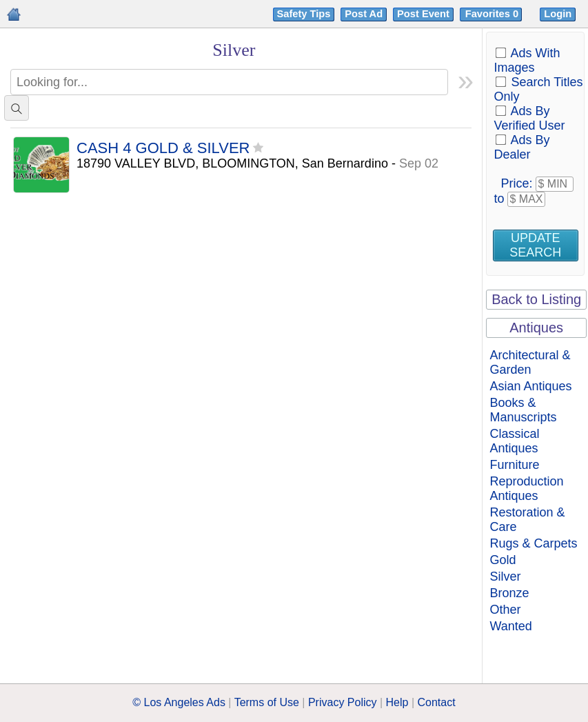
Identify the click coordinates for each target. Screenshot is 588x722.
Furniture (514, 465)
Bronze (509, 593)
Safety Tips (304, 14)
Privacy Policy (343, 702)
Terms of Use (267, 702)
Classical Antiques (514, 441)
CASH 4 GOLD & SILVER (163, 149)
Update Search (535, 245)
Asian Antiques (530, 386)
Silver (505, 576)
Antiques (536, 328)
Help (397, 702)
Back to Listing (536, 299)
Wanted (510, 626)
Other (505, 610)
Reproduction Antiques (526, 489)
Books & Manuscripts (523, 410)
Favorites (493, 14)
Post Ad (364, 14)
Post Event (423, 14)
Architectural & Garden (530, 362)
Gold (503, 560)
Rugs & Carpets (533, 543)
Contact (437, 702)
